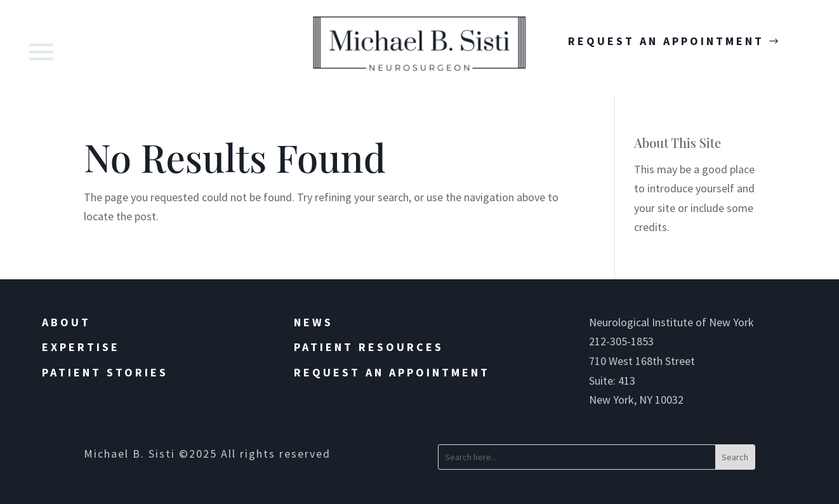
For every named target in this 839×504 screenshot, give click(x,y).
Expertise (81, 347)
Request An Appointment (666, 41)
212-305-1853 (621, 341)
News (314, 322)
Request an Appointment (392, 372)
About (66, 322)
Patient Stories (105, 372)
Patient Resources (369, 347)
